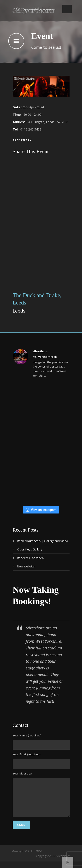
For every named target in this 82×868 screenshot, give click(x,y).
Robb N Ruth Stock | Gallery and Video (43, 541)
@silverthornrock (45, 357)
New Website (26, 566)
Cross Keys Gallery (30, 549)
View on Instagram (41, 510)
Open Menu (67, 9)
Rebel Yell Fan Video (30, 558)
